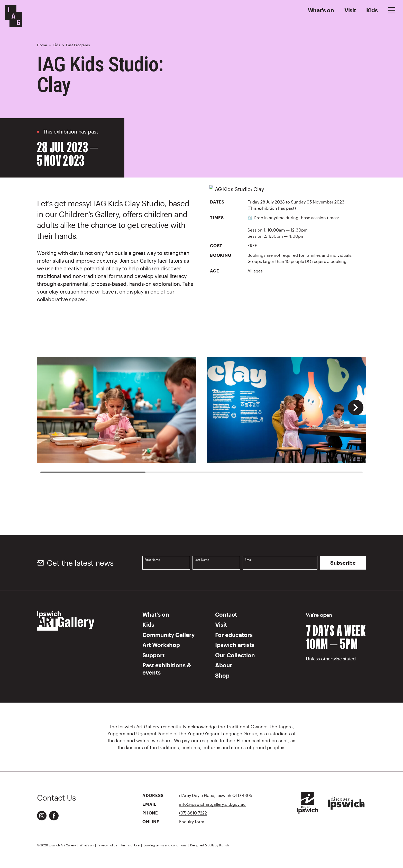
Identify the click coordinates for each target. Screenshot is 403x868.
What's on (321, 10)
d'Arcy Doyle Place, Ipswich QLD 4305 (216, 795)
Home (42, 45)
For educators (234, 635)
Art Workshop (161, 645)
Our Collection (235, 655)
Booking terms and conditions (165, 845)
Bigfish (224, 845)
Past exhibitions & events (167, 669)
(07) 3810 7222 (193, 813)
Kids (372, 10)
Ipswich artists (235, 645)
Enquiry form (192, 822)
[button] (356, 408)
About (223, 665)
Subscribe (343, 563)
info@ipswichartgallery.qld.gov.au (212, 804)
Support (153, 655)
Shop (222, 675)
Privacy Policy (107, 845)
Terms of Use (130, 845)
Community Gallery (168, 635)
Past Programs (78, 45)
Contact (226, 614)
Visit (350, 10)
